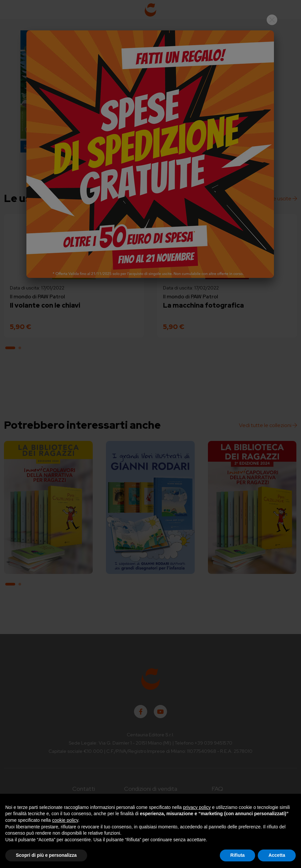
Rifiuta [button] (238, 855)
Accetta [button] (277, 855)
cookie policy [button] (65, 820)
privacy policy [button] (197, 807)
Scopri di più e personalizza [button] (46, 855)
